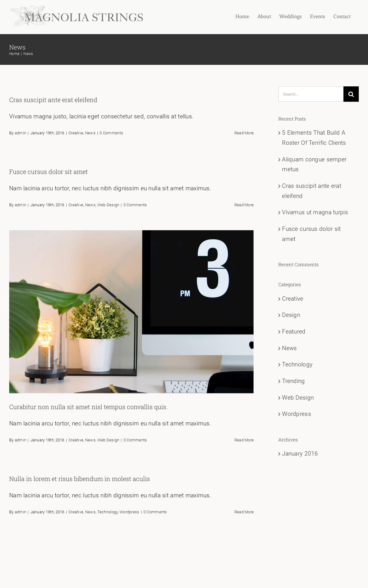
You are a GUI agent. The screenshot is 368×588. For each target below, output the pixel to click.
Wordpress (129, 512)
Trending (293, 381)
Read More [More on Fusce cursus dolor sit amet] (244, 205)
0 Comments (111, 133)
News (90, 133)
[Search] (351, 94)
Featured (294, 331)
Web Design (108, 205)
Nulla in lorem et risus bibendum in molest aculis (80, 479)
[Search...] (311, 94)
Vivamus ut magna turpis (315, 212)
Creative (76, 133)
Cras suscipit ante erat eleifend (53, 100)
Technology (108, 512)
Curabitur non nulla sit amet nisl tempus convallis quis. (88, 407)
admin (20, 133)
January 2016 (300, 454)
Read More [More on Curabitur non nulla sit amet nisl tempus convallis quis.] (244, 440)
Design (291, 315)
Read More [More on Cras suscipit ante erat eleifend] (244, 133)
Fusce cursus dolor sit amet (49, 172)
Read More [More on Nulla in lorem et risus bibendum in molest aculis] (244, 512)
